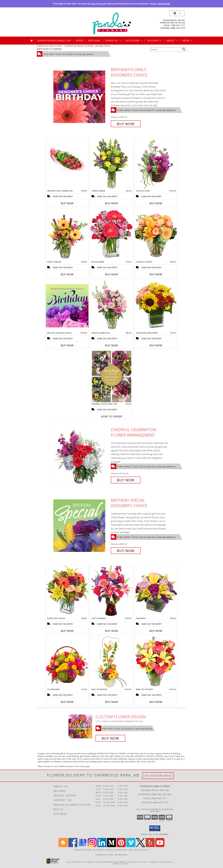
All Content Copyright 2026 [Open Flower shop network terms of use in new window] (83, 862)
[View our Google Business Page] (82, 846)
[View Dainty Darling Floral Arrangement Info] (67, 235)
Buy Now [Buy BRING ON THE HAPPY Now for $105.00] (156, 702)
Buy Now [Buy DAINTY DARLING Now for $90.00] (67, 274)
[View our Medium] (111, 846)
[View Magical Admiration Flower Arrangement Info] (111, 306)
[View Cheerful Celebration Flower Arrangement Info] (81, 455)
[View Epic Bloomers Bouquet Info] (111, 235)
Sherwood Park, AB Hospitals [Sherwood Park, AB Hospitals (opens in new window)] (132, 850)
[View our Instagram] (92, 846)
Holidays (155, 41)
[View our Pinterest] (121, 846)
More (188, 41)
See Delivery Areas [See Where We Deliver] (158, 776)
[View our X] (141, 846)
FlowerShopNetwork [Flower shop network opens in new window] (114, 862)
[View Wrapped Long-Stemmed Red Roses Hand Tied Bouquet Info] (67, 157)
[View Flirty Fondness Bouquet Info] (111, 591)
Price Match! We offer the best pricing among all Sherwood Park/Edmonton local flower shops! (112, 4)
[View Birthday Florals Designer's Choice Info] (81, 97)
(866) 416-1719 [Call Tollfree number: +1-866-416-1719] (161, 802)
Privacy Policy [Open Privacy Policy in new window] (138, 862)
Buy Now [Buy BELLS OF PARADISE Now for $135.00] (111, 702)
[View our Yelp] (150, 846)
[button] (177, 13)
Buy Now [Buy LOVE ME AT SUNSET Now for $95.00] (156, 274)
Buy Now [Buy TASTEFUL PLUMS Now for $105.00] (156, 203)
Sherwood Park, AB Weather (111, 855)
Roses (80, 41)
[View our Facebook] (73, 846)
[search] (184, 49)
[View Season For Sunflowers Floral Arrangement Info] (156, 306)
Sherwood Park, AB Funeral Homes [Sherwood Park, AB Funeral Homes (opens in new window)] (94, 850)
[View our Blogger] (63, 846)
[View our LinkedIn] (102, 846)
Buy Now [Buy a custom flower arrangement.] (110, 738)
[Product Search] (166, 49)
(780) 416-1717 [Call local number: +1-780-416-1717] (178, 25)
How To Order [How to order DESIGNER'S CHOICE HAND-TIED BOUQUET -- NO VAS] (111, 416)
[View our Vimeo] (131, 846)
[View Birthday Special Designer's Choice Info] (81, 525)
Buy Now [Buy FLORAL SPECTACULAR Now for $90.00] (67, 631)
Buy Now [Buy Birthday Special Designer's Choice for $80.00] (126, 551)
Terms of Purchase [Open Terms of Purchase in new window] (161, 862)
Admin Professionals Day (54, 41)
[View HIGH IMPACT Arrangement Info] (156, 591)
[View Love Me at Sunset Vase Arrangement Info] (156, 235)
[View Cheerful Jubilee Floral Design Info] (111, 164)
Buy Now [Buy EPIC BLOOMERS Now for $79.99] (111, 274)
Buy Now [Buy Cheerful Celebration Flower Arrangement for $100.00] (126, 480)
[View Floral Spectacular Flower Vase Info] (67, 591)
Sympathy (113, 41)
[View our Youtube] (160, 846)
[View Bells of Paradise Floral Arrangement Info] (111, 662)
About (173, 41)
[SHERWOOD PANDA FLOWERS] (112, 24)
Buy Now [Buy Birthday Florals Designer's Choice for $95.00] (126, 124)
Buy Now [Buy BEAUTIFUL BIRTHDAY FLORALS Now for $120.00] (67, 345)
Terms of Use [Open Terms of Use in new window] (120, 864)
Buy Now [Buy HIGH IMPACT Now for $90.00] (156, 631)
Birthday (94, 41)
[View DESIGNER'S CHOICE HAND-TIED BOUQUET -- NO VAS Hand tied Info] (111, 377)
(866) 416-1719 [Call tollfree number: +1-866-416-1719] (178, 28)
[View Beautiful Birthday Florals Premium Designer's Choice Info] (67, 306)
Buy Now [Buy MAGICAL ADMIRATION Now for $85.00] (111, 345)
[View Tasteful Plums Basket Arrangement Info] (156, 164)
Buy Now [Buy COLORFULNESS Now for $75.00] (67, 702)
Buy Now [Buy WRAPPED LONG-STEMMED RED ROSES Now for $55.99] (67, 203)
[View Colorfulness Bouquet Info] (67, 662)
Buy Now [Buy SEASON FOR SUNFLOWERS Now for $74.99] (156, 345)
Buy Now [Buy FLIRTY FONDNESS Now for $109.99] (111, 631)
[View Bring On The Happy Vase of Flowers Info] (156, 662)
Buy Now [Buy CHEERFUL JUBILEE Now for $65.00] (111, 203)
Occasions (134, 41)
